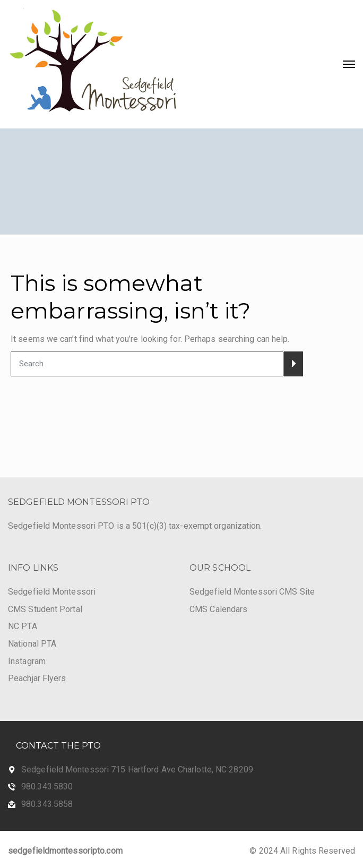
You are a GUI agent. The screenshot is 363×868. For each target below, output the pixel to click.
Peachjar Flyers (37, 678)
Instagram (27, 661)
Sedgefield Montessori (52, 592)
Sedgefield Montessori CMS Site (252, 592)
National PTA (32, 644)
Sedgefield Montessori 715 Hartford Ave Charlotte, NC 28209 (137, 770)
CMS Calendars (218, 609)
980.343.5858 (47, 804)
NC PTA (23, 626)
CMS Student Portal (45, 609)
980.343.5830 (47, 787)
